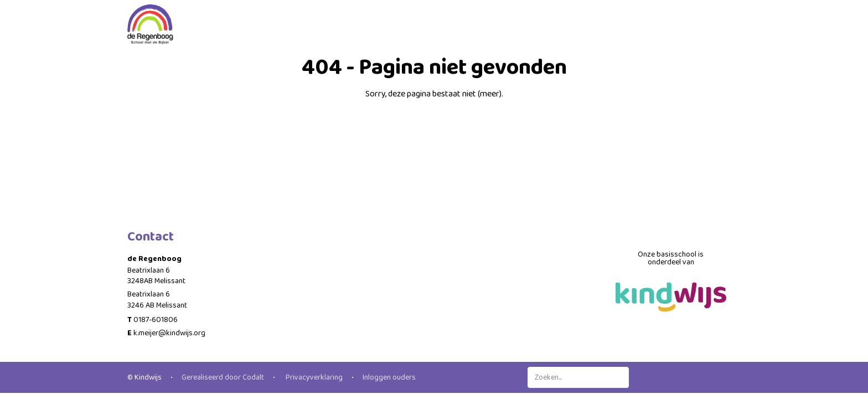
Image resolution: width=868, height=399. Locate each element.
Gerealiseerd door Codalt (223, 377)
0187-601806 (156, 320)
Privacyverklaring (313, 377)
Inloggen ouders (389, 377)
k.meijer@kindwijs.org (169, 333)
